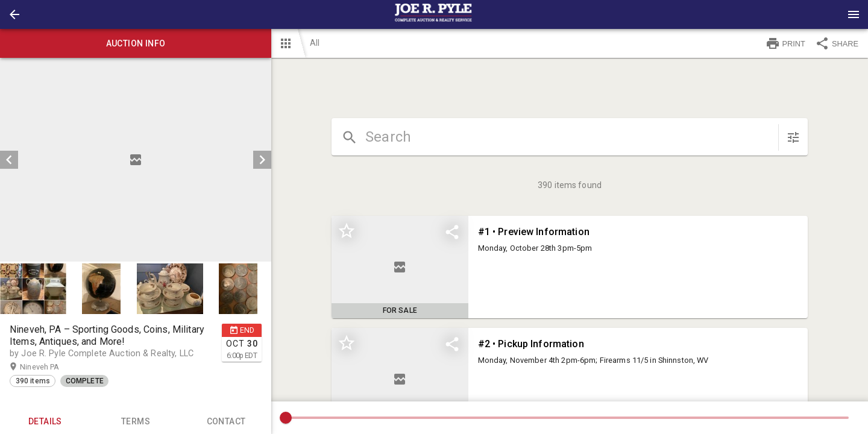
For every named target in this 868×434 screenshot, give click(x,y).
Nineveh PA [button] (51, 367)
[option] (136, 160)
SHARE (837, 43)
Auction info (136, 43)
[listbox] (136, 160)
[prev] (9, 160)
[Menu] (854, 14)
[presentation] (434, 14)
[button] (14, 14)
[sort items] (793, 137)
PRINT (785, 43)
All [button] (315, 43)
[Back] (14, 14)
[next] (262, 160)
